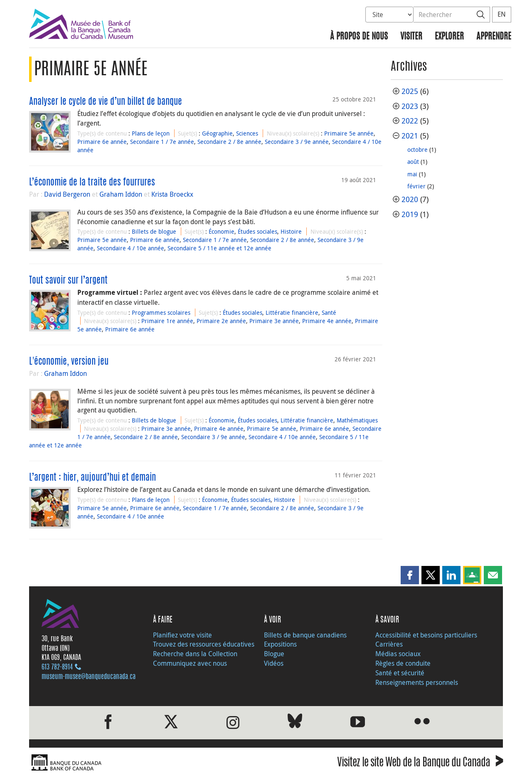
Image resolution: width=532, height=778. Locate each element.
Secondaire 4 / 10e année (131, 248)
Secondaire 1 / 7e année (162, 142)
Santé (329, 312)
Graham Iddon (121, 194)
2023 (410, 106)
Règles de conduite (403, 663)
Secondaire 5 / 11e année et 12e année (219, 248)
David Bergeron (67, 194)
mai (412, 174)
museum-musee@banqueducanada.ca (89, 677)
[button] (410, 575)
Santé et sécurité (400, 673)
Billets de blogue (154, 231)
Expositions (280, 644)
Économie (222, 231)
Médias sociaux (398, 654)
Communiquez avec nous (190, 663)
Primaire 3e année (274, 321)
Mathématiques (357, 420)
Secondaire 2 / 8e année (229, 142)
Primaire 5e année (349, 133)
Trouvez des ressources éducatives (204, 644)
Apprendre (494, 37)
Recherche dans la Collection (195, 654)
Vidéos (274, 663)
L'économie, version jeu (69, 362)
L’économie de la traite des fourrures (92, 183)
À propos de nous (359, 37)
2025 (410, 91)
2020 (410, 199)
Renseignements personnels (417, 682)
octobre (417, 149)
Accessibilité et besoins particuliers (426, 635)
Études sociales (257, 231)
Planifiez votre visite (182, 635)
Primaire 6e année (102, 142)
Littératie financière (292, 312)
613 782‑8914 (57, 667)
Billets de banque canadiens (305, 635)
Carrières (389, 644)
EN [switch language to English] (502, 14)
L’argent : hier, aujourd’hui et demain (92, 478)
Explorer (449, 37)
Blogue (274, 654)
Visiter (411, 37)
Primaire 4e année (327, 321)
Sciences (247, 133)
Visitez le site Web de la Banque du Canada (420, 764)
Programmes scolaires (161, 312)
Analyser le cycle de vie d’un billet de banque (106, 102)
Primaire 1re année (167, 321)
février (416, 186)
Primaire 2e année (221, 321)
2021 (410, 136)
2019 (410, 214)
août (413, 162)
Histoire (291, 231)
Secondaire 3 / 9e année (297, 142)
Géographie (217, 133)
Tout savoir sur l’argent (68, 281)
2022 (410, 121)
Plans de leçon (151, 133)
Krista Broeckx (172, 194)
